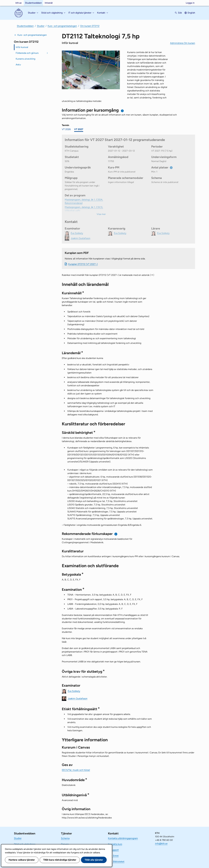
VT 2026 (66, 129)
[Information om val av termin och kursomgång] (122, 111)
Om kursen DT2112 (90, 26)
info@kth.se (161, 844)
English (191, 13)
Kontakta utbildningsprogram (123, 838)
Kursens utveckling (25, 59)
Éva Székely (74, 691)
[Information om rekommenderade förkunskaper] (116, 534)
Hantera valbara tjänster (22, 860)
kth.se (19, 3)
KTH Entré (113, 856)
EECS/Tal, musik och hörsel (76, 770)
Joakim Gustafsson (78, 698)
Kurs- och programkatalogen (62, 26)
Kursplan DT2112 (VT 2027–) (83, 264)
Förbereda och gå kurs (27, 53)
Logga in (190, 3)
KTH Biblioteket (116, 862)
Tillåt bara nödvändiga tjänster (60, 860)
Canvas (65, 844)
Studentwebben (33, 3)
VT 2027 (79, 129)
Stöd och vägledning (25, 844)
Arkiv (18, 65)
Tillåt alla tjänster (94, 860)
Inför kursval (22, 47)
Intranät (49, 3)
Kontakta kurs (115, 844)
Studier (41, 26)
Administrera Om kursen (183, 43)
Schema (65, 838)
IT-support (113, 850)
